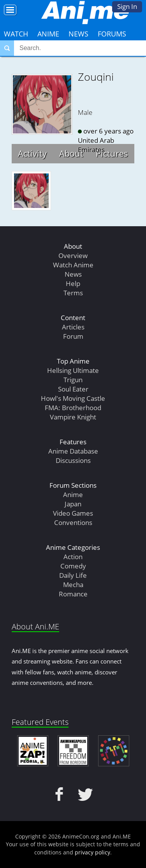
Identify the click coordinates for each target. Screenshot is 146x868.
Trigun (73, 380)
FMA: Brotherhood (73, 408)
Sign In (127, 6)
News (78, 34)
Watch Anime (73, 265)
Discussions (73, 460)
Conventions (73, 522)
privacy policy (92, 852)
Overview (73, 256)
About (71, 153)
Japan (73, 504)
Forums (112, 34)
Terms (73, 293)
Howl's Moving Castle (73, 398)
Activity (32, 153)
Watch (16, 34)
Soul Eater (73, 389)
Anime (48, 34)
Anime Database (73, 451)
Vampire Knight (73, 417)
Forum (73, 336)
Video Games (73, 513)
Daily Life (73, 575)
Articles (73, 327)
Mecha (73, 585)
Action (73, 557)
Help (73, 283)
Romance (73, 594)
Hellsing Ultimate (73, 370)
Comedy (73, 566)
